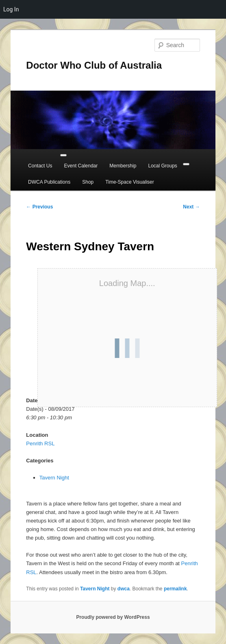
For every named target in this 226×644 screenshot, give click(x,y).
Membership (123, 166)
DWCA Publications (49, 182)
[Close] (186, 164)
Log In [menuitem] (11, 9)
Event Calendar (81, 166)
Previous (39, 207)
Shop (88, 182)
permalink (175, 589)
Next (191, 207)
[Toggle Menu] (63, 155)
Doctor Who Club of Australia (94, 65)
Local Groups (162, 166)
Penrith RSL (40, 443)
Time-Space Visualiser (129, 182)
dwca (124, 589)
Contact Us (40, 166)
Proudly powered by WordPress (113, 617)
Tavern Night (54, 478)
